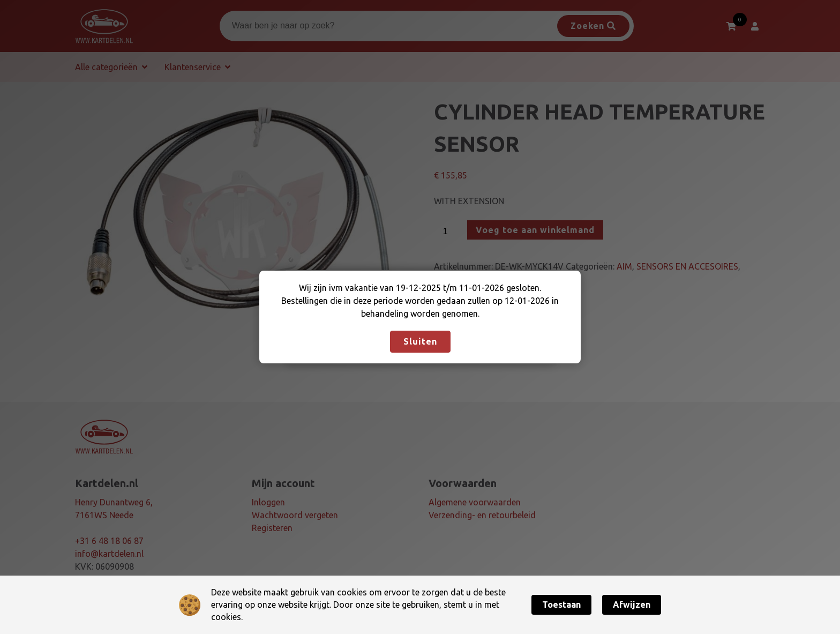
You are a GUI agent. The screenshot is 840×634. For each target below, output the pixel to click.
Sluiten (420, 341)
